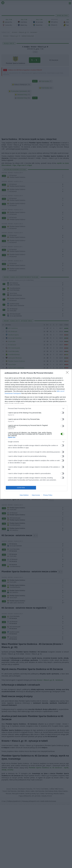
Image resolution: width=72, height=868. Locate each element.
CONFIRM (21, 488)
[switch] (62, 413)
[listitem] (36, 408)
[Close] (68, 373)
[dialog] (36, 434)
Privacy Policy (48, 495)
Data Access (36, 495)
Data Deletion (24, 495)
